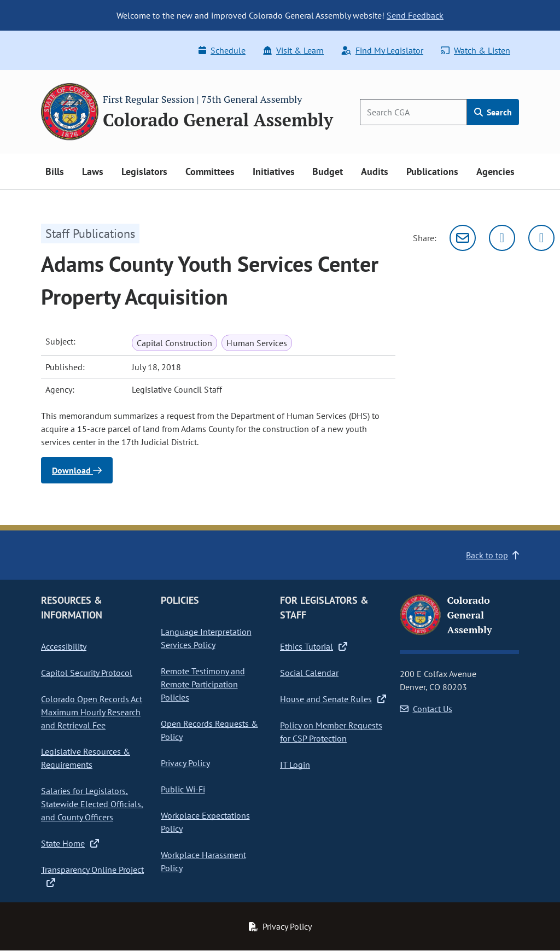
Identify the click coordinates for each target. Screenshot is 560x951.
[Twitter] (502, 238)
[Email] (463, 238)
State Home (70, 843)
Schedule (222, 50)
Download (77, 470)
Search (493, 112)
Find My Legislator (382, 50)
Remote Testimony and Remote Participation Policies (203, 684)
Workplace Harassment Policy (203, 861)
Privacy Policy (185, 763)
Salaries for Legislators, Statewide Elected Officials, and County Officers (92, 804)
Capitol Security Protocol (87, 673)
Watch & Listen (476, 50)
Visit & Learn (293, 50)
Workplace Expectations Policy (205, 822)
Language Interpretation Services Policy (206, 638)
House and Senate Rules (333, 699)
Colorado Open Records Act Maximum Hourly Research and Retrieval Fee (92, 712)
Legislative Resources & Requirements (86, 758)
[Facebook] (541, 238)
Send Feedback (415, 15)
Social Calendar (309, 673)
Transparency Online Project (92, 876)
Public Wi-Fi (183, 789)
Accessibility (64, 646)
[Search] (413, 112)
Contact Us (426, 709)
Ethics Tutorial (314, 646)
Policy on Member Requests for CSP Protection (331, 732)
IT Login (295, 765)
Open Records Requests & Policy (209, 730)
